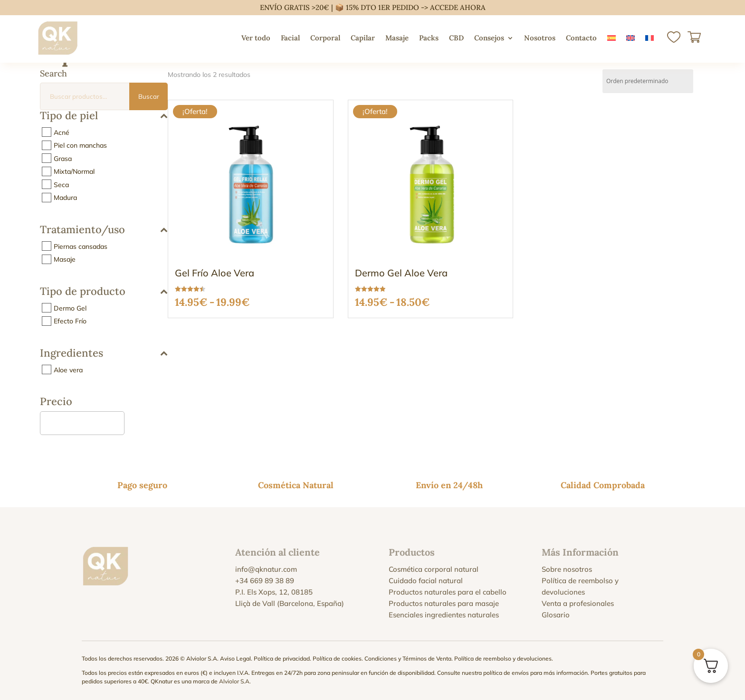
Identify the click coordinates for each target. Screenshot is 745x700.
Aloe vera (68, 369)
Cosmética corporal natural (434, 569)
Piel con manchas (80, 145)
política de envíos (506, 673)
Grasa (63, 158)
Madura (65, 198)
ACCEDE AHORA (458, 7)
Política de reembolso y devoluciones (503, 658)
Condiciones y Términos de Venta (408, 658)
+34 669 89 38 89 (265, 581)
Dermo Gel (70, 308)
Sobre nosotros (567, 569)
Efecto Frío (70, 321)
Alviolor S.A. (235, 681)
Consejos (489, 38)
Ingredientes (104, 354)
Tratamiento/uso (104, 230)
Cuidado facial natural (426, 581)
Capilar (363, 38)
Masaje (397, 38)
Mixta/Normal (74, 171)
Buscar (149, 96)
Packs (429, 38)
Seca (61, 184)
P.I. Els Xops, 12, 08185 (274, 592)
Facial (290, 38)
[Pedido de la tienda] (648, 81)
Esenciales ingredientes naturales (444, 615)
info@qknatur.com (266, 569)
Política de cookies (337, 658)
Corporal (325, 38)
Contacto (581, 38)
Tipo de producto (104, 292)
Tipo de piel (104, 116)
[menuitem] (611, 38)
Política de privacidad (282, 658)
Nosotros (540, 38)
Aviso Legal (235, 658)
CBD (456, 38)
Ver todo (256, 38)
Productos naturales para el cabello (448, 592)
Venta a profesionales (578, 603)
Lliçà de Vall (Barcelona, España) (290, 603)
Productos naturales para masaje (444, 603)
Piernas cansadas (81, 246)
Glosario (556, 615)
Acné (62, 132)
